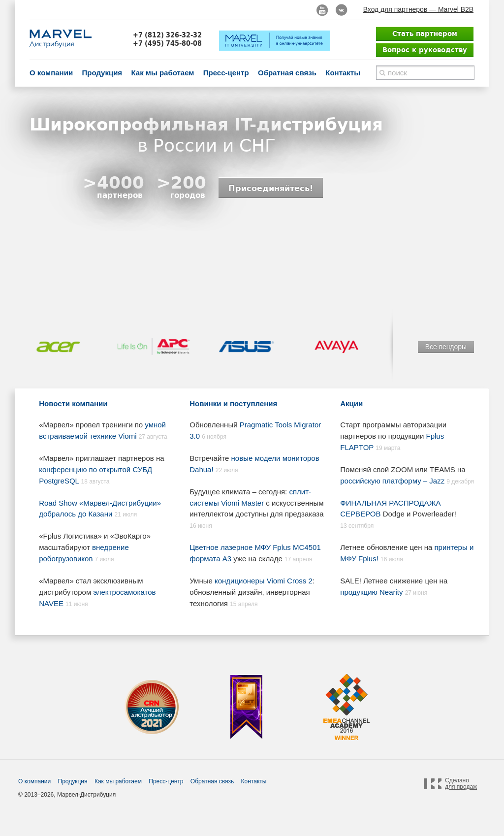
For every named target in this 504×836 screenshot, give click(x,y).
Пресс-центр (226, 73)
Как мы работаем (162, 73)
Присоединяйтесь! (271, 188)
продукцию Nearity (371, 592)
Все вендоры (446, 347)
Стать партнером (425, 33)
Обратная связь (287, 73)
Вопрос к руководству (425, 50)
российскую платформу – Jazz (392, 481)
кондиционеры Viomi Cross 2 (264, 581)
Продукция (102, 73)
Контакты (343, 73)
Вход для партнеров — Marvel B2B (418, 9)
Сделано (461, 784)
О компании (51, 73)
